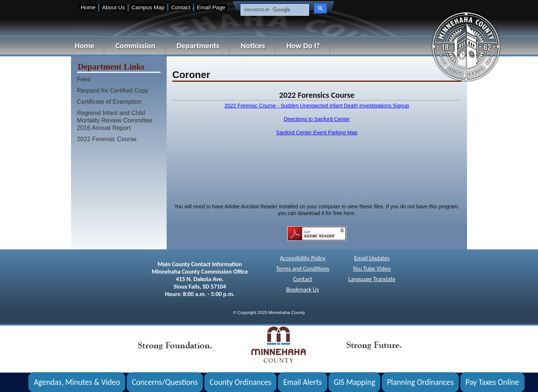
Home (88, 7)
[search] (274, 10)
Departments (198, 46)
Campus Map (148, 7)
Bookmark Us (303, 290)
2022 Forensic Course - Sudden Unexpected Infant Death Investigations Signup (317, 106)
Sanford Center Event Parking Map (317, 133)
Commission (135, 46)
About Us (113, 7)
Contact (181, 7)
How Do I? (303, 46)
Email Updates (372, 258)
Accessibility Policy (303, 258)
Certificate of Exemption (109, 102)
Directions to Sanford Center (317, 119)
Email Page (211, 7)
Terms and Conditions (303, 269)
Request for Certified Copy (113, 90)
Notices (253, 46)
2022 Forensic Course (107, 139)
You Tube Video (372, 269)
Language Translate (372, 279)
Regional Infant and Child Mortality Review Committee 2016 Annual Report (115, 120)
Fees (84, 79)
